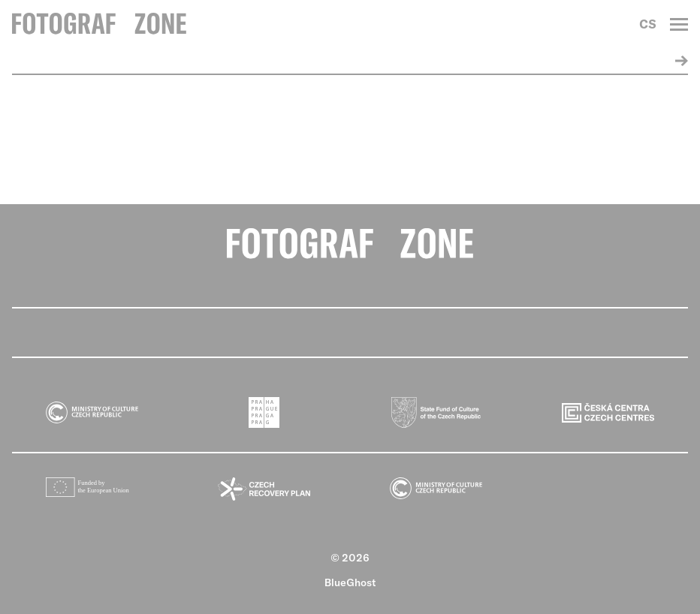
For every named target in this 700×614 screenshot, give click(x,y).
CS (648, 24)
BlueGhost (350, 582)
